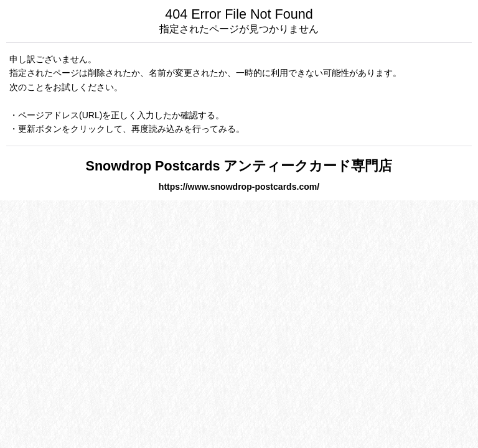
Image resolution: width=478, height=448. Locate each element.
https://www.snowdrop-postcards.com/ (239, 187)
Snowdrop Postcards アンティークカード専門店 (239, 166)
